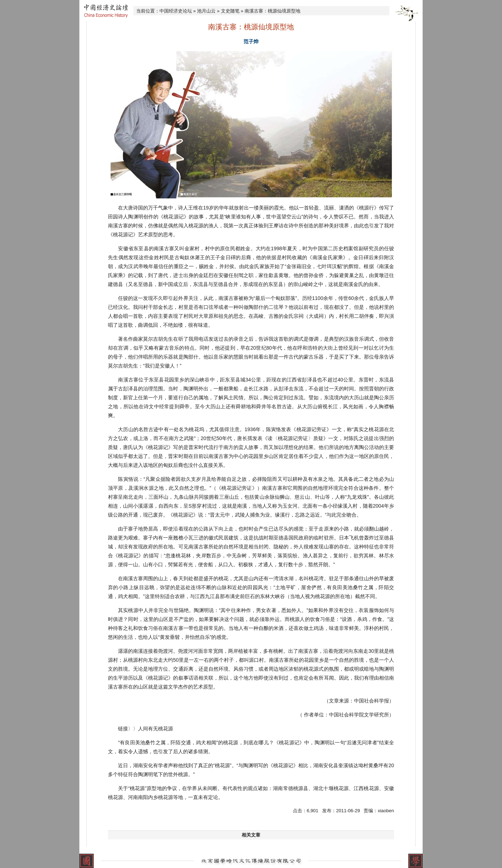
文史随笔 (230, 11)
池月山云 (206, 11)
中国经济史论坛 (176, 11)
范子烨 (251, 41)
